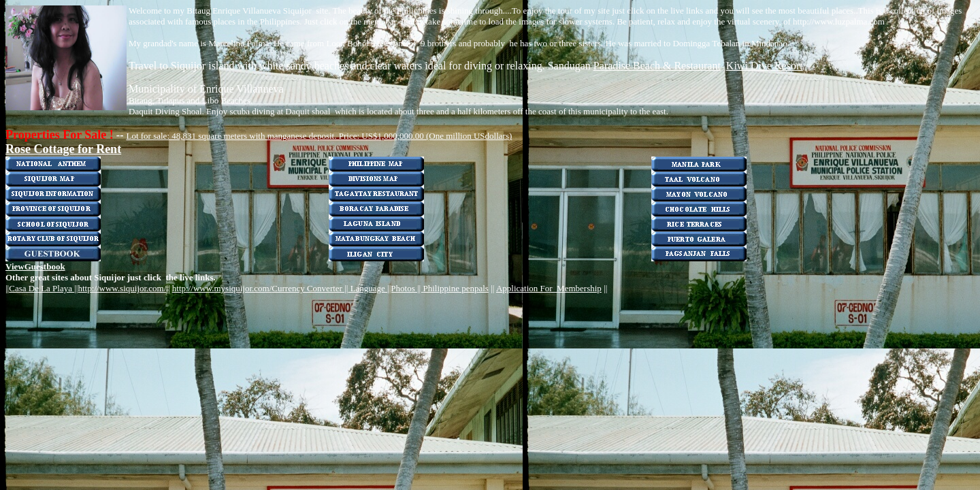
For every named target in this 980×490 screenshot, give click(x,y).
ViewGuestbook (35, 266)
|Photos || (406, 288)
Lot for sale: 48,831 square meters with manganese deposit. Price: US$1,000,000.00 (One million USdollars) (319, 136)
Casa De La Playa (42, 288)
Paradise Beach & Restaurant (657, 66)
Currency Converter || (310, 288)
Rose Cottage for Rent (63, 149)
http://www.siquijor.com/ (122, 288)
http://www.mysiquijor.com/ (222, 288)
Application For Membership (549, 288)
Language (367, 288)
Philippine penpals (455, 288)
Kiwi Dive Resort (765, 66)
